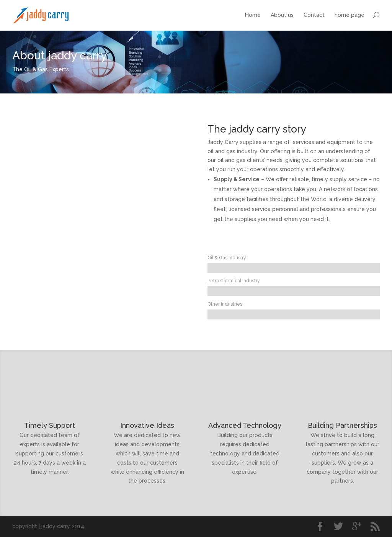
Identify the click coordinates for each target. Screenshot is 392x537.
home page (350, 15)
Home (253, 15)
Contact (314, 15)
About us (282, 15)
